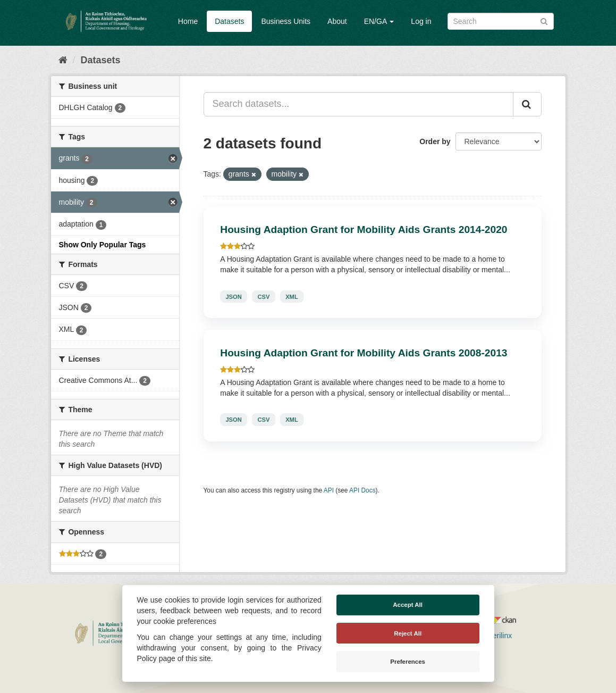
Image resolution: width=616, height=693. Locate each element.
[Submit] (544, 20)
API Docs (362, 490)
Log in (421, 21)
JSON (233, 296)
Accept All (408, 605)
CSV (263, 296)
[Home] (63, 60)
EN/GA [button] (379, 21)
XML (292, 296)
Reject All (408, 633)
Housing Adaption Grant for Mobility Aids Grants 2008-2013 (364, 353)
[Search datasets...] (358, 104)
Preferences (408, 662)
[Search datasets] (501, 21)
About (337, 21)
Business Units (286, 21)
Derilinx (495, 636)
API (329, 490)
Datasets (229, 21)
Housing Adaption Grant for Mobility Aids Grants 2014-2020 (364, 229)
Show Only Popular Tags (103, 245)
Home (188, 21)
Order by (435, 141)
